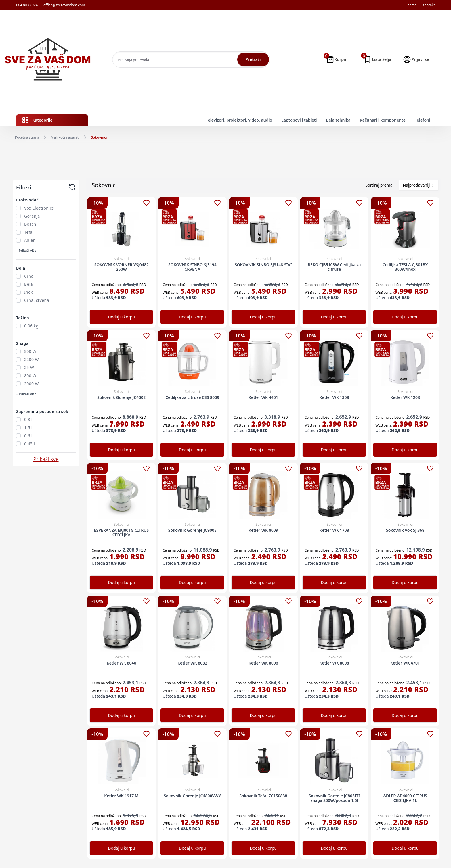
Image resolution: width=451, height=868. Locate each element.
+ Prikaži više (26, 250)
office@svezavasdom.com (64, 5)
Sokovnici (99, 137)
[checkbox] (18, 208)
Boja (21, 268)
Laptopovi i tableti (299, 120)
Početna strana (27, 137)
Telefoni (423, 120)
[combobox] (419, 185)
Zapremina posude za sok (42, 411)
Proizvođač (27, 200)
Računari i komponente (383, 120)
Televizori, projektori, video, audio (239, 120)
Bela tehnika (338, 120)
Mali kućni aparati (65, 137)
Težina (23, 318)
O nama (410, 5)
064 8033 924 (27, 5)
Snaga (22, 343)
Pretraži (253, 59)
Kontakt (429, 5)
